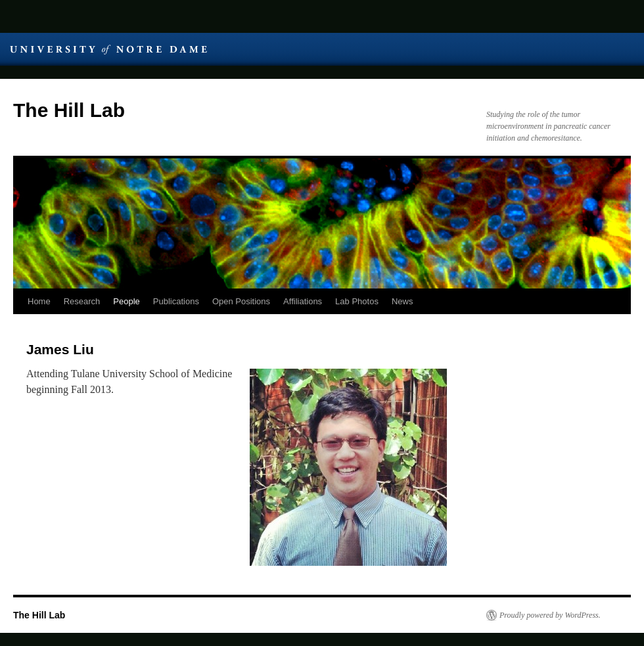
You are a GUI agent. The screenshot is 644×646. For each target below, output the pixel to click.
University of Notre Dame (108, 49)
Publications (176, 301)
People (126, 301)
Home (39, 301)
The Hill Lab (69, 110)
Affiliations (303, 301)
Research (82, 301)
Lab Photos (357, 301)
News (402, 301)
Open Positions (241, 301)
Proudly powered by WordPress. (550, 615)
